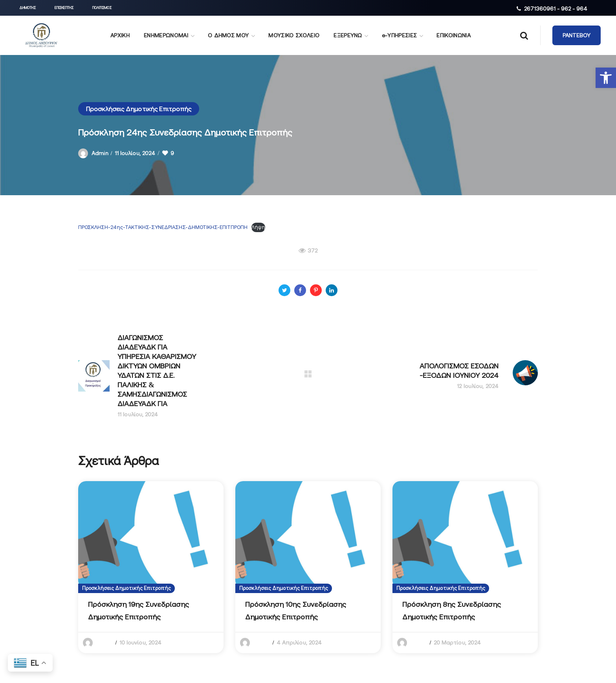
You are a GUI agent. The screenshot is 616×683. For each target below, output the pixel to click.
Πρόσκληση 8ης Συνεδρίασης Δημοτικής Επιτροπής (452, 611)
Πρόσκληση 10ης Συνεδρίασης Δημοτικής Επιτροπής (296, 611)
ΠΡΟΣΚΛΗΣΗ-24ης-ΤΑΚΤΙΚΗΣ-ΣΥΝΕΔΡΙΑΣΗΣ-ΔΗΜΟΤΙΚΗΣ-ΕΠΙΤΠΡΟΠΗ (163, 227)
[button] (606, 78)
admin (100, 153)
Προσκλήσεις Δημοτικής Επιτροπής (139, 109)
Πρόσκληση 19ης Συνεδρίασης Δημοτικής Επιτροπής (138, 611)
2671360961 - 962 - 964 (556, 9)
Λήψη (258, 227)
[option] (151, 567)
